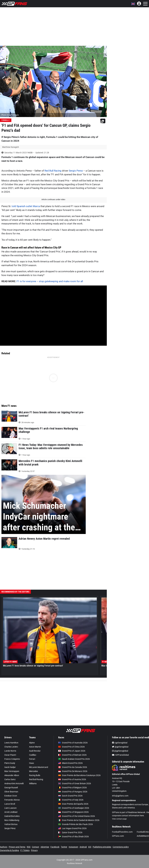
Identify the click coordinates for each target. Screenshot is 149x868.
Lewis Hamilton (11, 743)
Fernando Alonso (12, 800)
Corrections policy (121, 847)
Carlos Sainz (10, 779)
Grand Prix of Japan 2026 (72, 751)
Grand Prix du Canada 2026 (73, 767)
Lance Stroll (10, 804)
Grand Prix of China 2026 (71, 747)
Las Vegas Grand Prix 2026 (72, 828)
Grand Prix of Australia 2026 (73, 743)
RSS (29, 847)
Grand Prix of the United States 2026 (77, 816)
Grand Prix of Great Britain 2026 (75, 783)
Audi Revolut (35, 751)
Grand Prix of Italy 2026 (71, 800)
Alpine (32, 743)
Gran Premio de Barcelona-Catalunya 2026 (79, 775)
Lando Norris (10, 751)
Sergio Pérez (10, 828)
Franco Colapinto (12, 759)
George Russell (11, 788)
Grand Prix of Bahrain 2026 (72, 755)
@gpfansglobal (120, 747)
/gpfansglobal (120, 743)
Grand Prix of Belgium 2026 (72, 788)
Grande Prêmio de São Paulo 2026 (76, 824)
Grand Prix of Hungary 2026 (73, 792)
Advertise (45, 847)
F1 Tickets (25, 850)
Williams (33, 783)
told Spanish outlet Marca (26, 206)
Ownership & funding (9, 850)
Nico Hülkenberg (12, 820)
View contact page (119, 819)
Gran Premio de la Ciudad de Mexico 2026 (79, 820)
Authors (4, 847)
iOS (90, 847)
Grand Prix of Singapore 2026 (73, 812)
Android (83, 847)
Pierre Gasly (10, 763)
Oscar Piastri (10, 755)
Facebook (55, 847)
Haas (32, 763)
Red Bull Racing (53, 171)
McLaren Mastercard (39, 767)
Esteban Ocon (11, 796)
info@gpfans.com (120, 796)
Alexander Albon (12, 775)
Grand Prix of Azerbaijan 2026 (74, 808)
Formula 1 (6, 120)
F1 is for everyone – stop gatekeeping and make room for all (50, 281)
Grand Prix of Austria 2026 (72, 779)
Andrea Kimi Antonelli (14, 783)
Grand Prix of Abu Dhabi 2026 (73, 837)
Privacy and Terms (17, 847)
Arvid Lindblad (11, 812)
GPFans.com (118, 836)
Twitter (64, 847)
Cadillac (33, 755)
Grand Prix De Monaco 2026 (73, 771)
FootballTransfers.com (122, 832)
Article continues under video (53, 199)
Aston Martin (35, 747)
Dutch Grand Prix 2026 (70, 796)
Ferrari (32, 759)
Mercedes (33, 771)
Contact (36, 847)
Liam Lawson (10, 808)
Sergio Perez (76, 171)
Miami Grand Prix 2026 (70, 763)
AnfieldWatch (143, 836)
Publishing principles (102, 847)
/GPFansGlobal (120, 755)
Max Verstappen (12, 771)
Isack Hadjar (10, 767)
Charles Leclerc (11, 747)
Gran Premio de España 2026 (73, 804)
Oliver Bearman (11, 792)
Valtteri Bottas (11, 824)
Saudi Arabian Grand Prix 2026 (74, 759)
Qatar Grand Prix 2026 (70, 832)
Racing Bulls (35, 775)
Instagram (73, 847)
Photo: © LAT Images (10, 115)
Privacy (34, 850)
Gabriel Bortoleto (12, 816)
